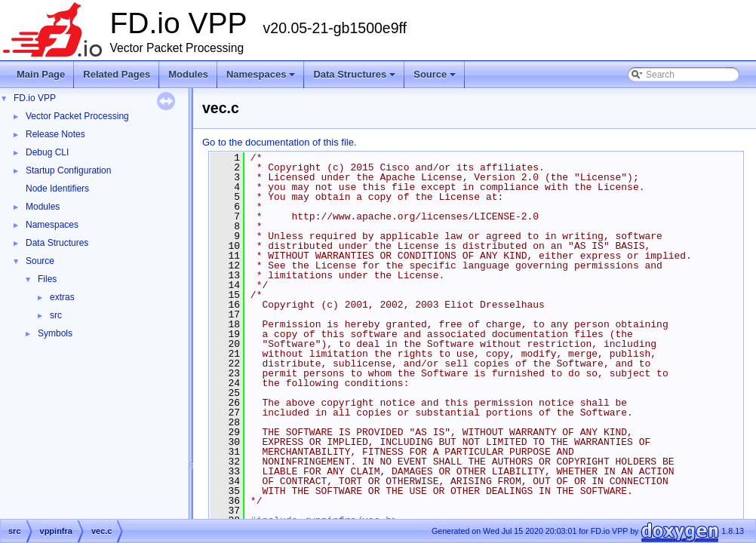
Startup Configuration (68, 170)
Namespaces (262, 78)
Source (436, 78)
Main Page (41, 74)
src (56, 315)
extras (62, 297)
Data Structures (355, 78)
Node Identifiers (57, 189)
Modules (188, 74)
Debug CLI (47, 152)
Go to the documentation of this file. (280, 142)
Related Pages (117, 74)
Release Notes (55, 134)
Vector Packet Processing (77, 116)
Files (47, 279)
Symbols (55, 333)
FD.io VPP (35, 98)
